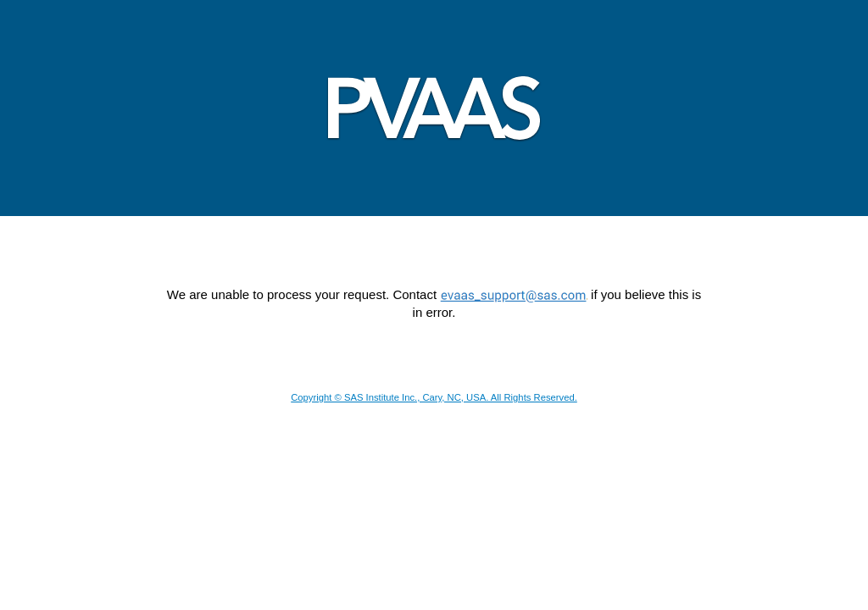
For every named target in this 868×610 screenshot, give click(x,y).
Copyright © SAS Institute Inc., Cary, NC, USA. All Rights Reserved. (434, 397)
